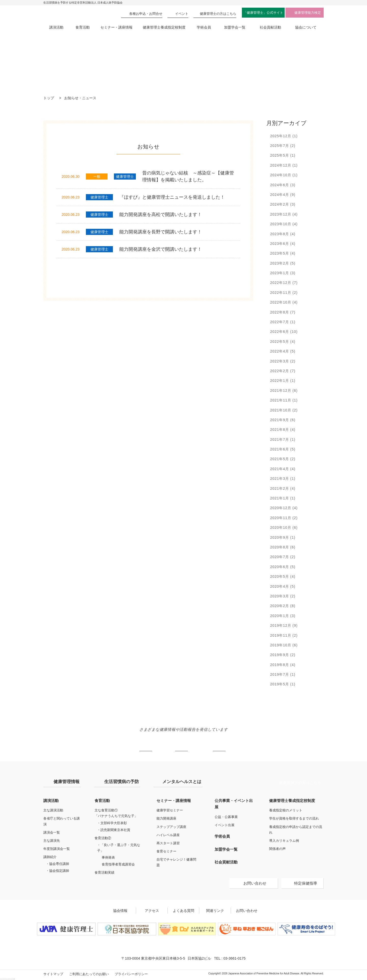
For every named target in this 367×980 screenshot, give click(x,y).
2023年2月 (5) (283, 263)
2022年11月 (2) (284, 293)
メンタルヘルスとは (182, 782)
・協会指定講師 (57, 871)
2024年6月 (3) (283, 185)
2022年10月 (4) (284, 302)
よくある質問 (183, 911)
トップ (49, 98)
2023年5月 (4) (283, 253)
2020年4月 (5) (283, 586)
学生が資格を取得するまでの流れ (294, 818)
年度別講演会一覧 (57, 849)
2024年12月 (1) (284, 165)
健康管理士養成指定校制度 (164, 27)
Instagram (181, 745)
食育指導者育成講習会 (118, 864)
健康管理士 (218, 14)
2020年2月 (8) (283, 606)
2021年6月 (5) (283, 449)
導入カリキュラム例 (284, 841)
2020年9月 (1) (283, 537)
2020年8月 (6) (283, 547)
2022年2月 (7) (283, 371)
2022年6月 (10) (284, 332)
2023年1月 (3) (283, 273)
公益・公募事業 (226, 817)
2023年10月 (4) (284, 224)
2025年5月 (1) (283, 155)
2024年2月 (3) (283, 204)
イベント (182, 14)
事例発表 (108, 857)
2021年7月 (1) (283, 439)
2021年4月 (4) (283, 469)
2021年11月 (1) (284, 400)
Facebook (219, 745)
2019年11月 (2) (284, 635)
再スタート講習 (168, 843)
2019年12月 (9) (284, 625)
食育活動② (103, 838)
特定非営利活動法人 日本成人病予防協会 (69, 13)
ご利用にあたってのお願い (89, 974)
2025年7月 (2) (283, 146)
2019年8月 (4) (283, 665)
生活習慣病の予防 (122, 782)
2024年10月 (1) (284, 175)
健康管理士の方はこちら (300, 782)
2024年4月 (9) (283, 195)
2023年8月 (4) (283, 234)
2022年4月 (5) (283, 351)
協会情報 (120, 911)
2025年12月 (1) (284, 136)
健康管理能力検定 (308, 13)
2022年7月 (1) (283, 322)
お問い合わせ (255, 883)
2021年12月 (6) (284, 391)
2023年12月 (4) (284, 214)
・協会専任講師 (57, 864)
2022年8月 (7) (283, 312)
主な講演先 (52, 841)
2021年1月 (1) (283, 498)
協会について (306, 27)
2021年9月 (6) (283, 420)
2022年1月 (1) (283, 381)
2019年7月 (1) (283, 674)
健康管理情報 (67, 782)
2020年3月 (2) (283, 596)
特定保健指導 (306, 883)
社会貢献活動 (270, 27)
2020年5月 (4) (283, 576)
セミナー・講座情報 (116, 27)
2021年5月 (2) (283, 459)
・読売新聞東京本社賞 (114, 830)
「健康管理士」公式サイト (263, 13)
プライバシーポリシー (131, 974)
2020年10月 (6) (284, 527)
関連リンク (215, 911)
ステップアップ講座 (171, 827)
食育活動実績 (104, 872)
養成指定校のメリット (286, 810)
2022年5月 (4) (283, 342)
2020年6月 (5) (283, 567)
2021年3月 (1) (283, 479)
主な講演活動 (53, 810)
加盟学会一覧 (235, 27)
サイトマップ (53, 974)
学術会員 (204, 27)
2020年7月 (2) (283, 557)
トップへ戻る (319, 762)
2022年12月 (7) (284, 283)
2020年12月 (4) (284, 508)
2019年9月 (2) (283, 655)
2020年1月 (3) (283, 616)
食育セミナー (166, 851)
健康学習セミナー (170, 810)
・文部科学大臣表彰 (112, 823)
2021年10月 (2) (284, 410)
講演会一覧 (52, 832)
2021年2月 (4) (283, 488)
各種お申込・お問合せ (146, 14)
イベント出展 (225, 825)
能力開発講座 (166, 818)
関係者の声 (277, 849)
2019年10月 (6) (284, 645)
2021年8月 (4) (283, 430)
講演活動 (56, 27)
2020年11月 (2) (284, 518)
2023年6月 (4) (283, 244)
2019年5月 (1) (283, 684)
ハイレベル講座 (168, 835)
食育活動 (83, 27)
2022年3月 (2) (283, 361)
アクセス (152, 911)
